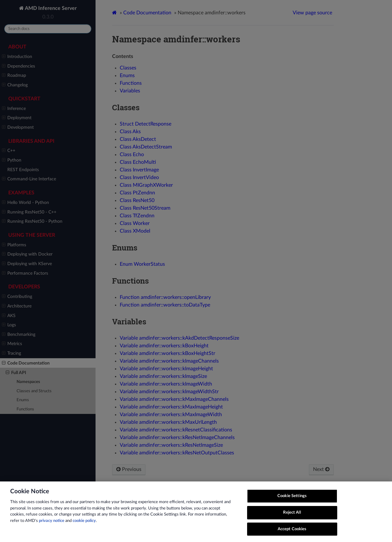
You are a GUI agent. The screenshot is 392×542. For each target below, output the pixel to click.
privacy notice (52, 528)
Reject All (292, 519)
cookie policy (84, 528)
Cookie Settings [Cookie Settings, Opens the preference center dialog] (292, 503)
